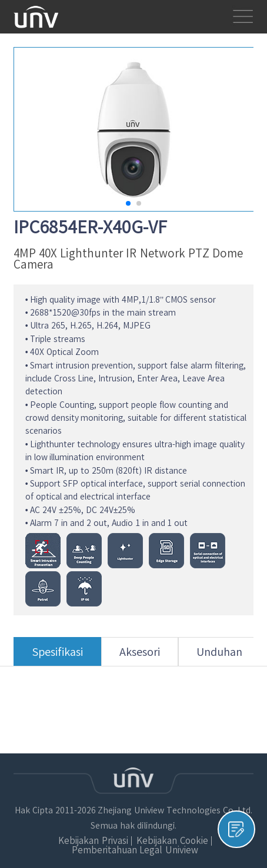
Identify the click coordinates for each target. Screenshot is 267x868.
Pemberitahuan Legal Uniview (135, 850)
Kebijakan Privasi (93, 841)
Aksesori (140, 656)
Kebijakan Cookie (172, 841)
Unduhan (219, 656)
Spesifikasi (57, 656)
